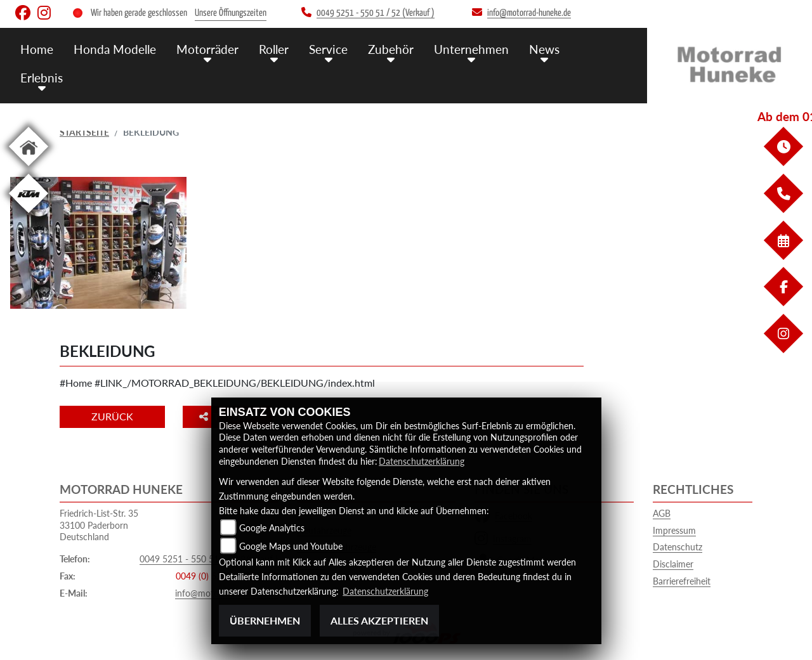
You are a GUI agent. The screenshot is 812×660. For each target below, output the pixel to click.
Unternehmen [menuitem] (471, 49)
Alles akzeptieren (379, 620)
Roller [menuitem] (274, 49)
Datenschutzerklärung (422, 461)
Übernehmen (265, 620)
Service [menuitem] (328, 49)
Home (37, 49)
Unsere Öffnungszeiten (231, 13)
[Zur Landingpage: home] (29, 168)
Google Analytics (272, 528)
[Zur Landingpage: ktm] (29, 215)
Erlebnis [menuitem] (42, 78)
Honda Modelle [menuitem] (115, 49)
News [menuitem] (544, 49)
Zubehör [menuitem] (391, 49)
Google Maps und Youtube (291, 546)
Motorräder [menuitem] (207, 49)
